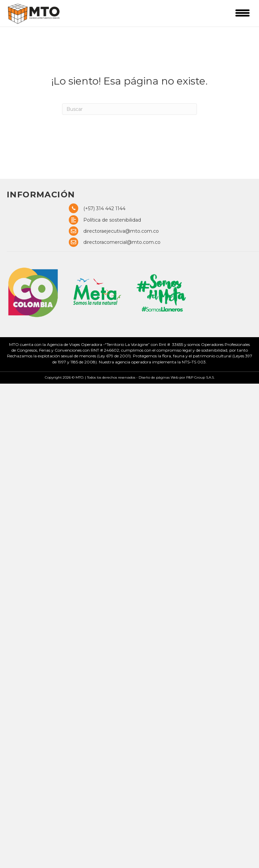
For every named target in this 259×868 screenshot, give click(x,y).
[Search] (129, 109)
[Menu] (242, 13)
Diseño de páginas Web (159, 377)
